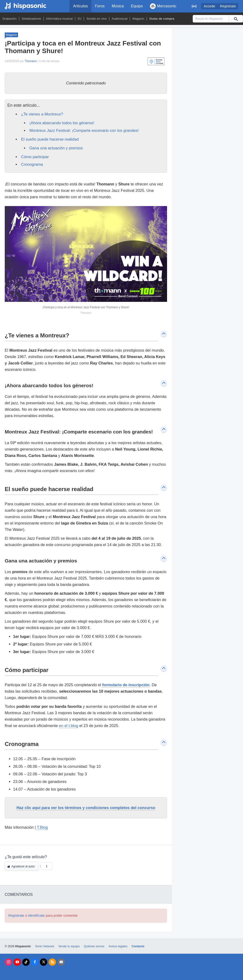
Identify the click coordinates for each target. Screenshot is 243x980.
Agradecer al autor (23, 866)
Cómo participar (36, 157)
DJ (79, 19)
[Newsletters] (61, 962)
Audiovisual (120, 19)
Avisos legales (118, 946)
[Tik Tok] (26, 962)
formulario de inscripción (126, 685)
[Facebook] (35, 962)
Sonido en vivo (96, 19)
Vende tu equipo (69, 946)
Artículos (80, 6)
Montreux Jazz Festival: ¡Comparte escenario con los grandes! (85, 131)
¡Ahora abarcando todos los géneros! (62, 123)
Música (118, 6)
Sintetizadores (31, 19)
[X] (44, 962)
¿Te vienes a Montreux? (43, 114)
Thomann (31, 61)
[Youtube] (17, 962)
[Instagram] (8, 962)
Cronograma (32, 164)
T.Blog (42, 827)
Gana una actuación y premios (57, 148)
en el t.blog (68, 726)
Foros (100, 6)
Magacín (138, 19)
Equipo (137, 6)
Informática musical (59, 19)
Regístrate (228, 6)
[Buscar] (236, 19)
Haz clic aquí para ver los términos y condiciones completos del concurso (86, 808)
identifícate (36, 916)
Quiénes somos (94, 946)
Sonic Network (45, 946)
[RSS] (52, 962)
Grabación (9, 19)
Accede (209, 6)
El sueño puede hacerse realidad (51, 139)
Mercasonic (163, 6)
